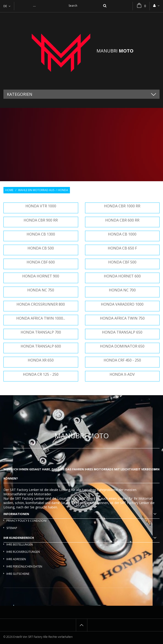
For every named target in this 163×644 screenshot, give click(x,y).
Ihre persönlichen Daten (24, 566)
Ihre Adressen (16, 559)
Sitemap (12, 528)
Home (9, 190)
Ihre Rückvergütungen (23, 552)
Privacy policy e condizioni (26, 521)
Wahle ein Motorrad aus (36, 190)
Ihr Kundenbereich (19, 538)
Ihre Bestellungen (20, 544)
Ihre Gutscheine (18, 574)
